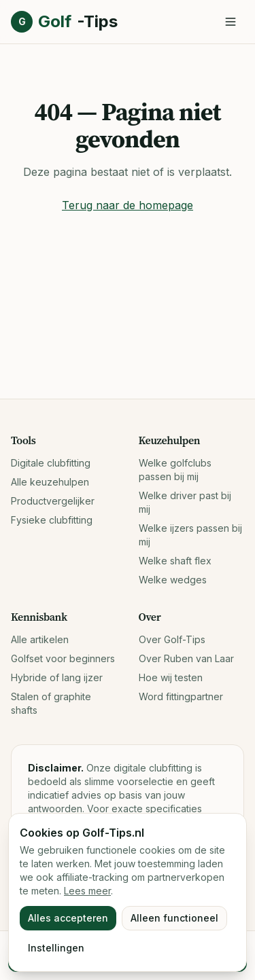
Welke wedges (173, 580)
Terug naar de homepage (128, 205)
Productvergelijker (53, 501)
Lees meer (87, 891)
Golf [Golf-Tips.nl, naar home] (64, 22)
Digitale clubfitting (51, 463)
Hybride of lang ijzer (57, 677)
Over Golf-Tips (172, 639)
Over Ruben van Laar (186, 658)
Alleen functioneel (174, 918)
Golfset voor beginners (63, 658)
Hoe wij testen (171, 677)
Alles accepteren (68, 918)
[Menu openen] (231, 22)
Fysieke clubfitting (52, 520)
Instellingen (56, 948)
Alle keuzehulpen (50, 482)
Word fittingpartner (181, 696)
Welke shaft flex (175, 561)
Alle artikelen (40, 639)
